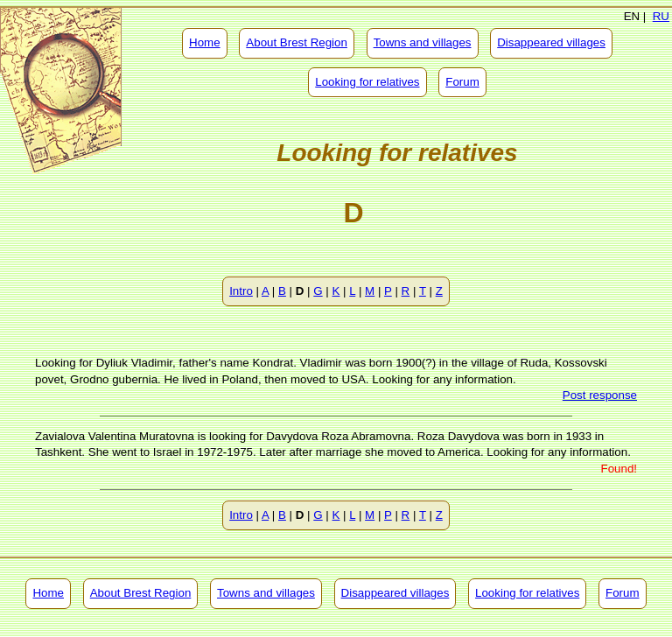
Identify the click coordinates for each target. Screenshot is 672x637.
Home (205, 42)
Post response (600, 395)
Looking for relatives (367, 82)
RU (661, 16)
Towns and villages (423, 42)
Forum (462, 82)
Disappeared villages (551, 42)
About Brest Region (297, 42)
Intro (241, 291)
